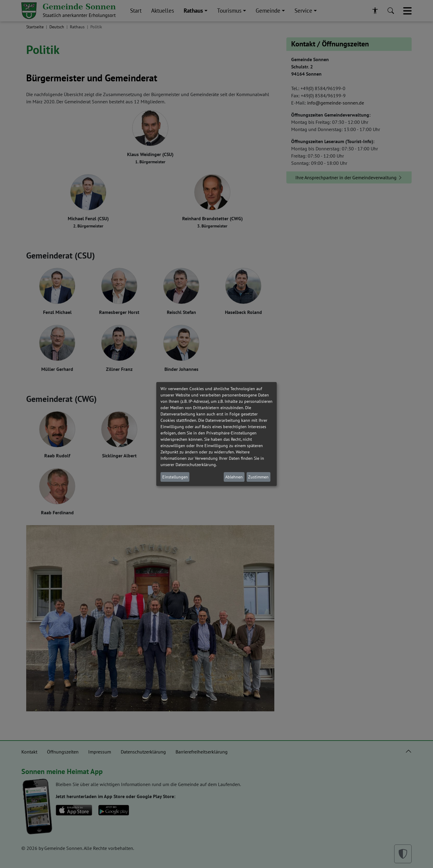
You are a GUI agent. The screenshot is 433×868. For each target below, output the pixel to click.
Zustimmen (258, 477)
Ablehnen (234, 477)
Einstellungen (175, 477)
